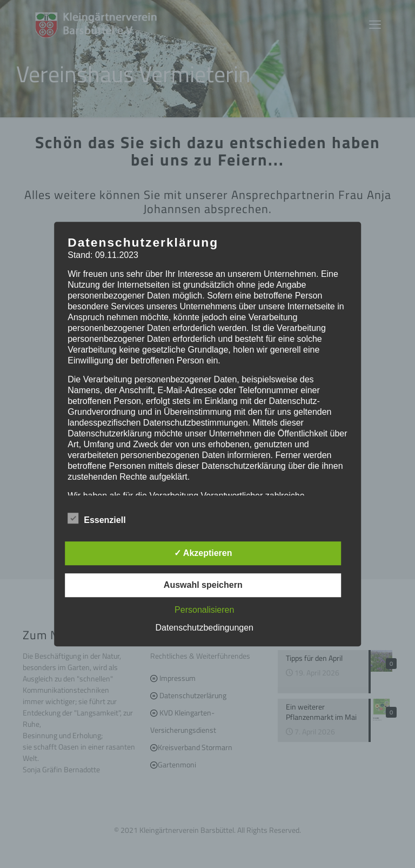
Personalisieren (204, 610)
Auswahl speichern (203, 585)
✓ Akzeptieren (203, 553)
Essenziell (96, 519)
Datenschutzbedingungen (205, 628)
